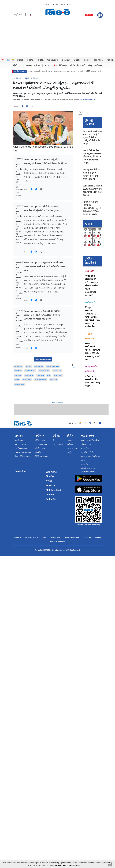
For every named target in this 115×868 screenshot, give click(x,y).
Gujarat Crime (39, 366)
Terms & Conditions (72, 537)
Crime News (18, 371)
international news (41, 380)
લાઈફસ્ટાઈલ (52, 60)
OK (110, 865)
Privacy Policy (56, 537)
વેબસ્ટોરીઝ (66, 60)
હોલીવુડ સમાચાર (41, 448)
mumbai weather (44, 371)
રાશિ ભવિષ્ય (99, 60)
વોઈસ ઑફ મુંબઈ (77, 65)
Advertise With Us (32, 537)
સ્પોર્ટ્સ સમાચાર (90, 336)
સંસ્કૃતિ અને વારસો (88, 468)
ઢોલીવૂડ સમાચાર (41, 444)
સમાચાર (20, 60)
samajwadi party (20, 384)
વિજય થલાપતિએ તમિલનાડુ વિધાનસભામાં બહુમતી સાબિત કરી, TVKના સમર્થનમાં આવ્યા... (92, 208)
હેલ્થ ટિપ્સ (85, 448)
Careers (45, 537)
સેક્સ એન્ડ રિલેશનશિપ (90, 440)
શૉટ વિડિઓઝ (60, 65)
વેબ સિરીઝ (39, 452)
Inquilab (56, 5)
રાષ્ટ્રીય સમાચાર (21, 448)
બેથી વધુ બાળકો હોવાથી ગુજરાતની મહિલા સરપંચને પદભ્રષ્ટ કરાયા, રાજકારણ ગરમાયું (57, 71)
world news (53, 380)
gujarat (17, 380)
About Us (18, 537)
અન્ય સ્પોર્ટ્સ (58, 444)
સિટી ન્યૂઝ (18, 65)
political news (29, 375)
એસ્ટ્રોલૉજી (86, 444)
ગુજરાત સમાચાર (21, 444)
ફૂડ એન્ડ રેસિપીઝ (88, 452)
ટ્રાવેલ (84, 460)
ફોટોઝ (77, 60)
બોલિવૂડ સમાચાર (41, 440)
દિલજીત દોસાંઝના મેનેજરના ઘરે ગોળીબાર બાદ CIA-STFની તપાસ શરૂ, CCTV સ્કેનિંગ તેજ (93, 317)
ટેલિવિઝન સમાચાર (42, 456)
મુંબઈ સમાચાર (32, 78)
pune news (40, 375)
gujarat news (58, 375)
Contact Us (87, 537)
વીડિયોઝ (87, 60)
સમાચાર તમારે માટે (33, 65)
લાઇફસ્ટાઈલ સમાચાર (91, 369)
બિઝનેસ (110, 60)
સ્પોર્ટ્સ (41, 60)
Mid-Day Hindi (66, 5)
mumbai (28, 366)
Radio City (51, 499)
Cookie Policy (76, 865)
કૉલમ (47, 65)
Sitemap (97, 537)
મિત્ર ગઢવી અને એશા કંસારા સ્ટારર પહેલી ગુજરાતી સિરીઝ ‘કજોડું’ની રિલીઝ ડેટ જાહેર (92, 138)
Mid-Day (48, 5)
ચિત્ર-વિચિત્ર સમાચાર (23, 456)
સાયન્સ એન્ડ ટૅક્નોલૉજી (91, 456)
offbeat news (57, 371)
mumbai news (18, 366)
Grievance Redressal (57, 541)
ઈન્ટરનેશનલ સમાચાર (23, 452)
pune (49, 375)
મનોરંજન (30, 60)
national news (27, 380)
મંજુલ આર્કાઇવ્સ (95, 65)
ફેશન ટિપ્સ (85, 464)
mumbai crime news (53, 366)
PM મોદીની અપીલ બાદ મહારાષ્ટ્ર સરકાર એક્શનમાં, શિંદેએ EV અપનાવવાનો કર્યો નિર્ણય (92, 157)
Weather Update (30, 371)
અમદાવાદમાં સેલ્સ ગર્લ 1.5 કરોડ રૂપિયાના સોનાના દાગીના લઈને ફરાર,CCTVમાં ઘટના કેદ (92, 286)
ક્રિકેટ (55, 440)
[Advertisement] (58, 37)
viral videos (18, 375)
